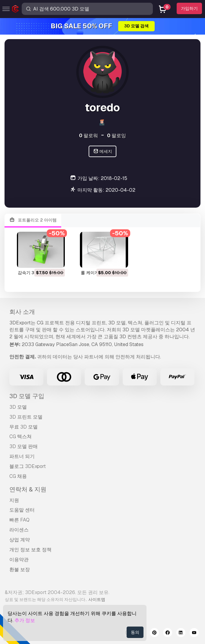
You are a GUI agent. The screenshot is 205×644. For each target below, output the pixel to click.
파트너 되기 (22, 456)
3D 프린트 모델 (26, 417)
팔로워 (88, 136)
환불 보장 (20, 570)
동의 (135, 632)
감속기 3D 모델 (32, 273)
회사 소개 (22, 312)
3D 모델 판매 (24, 446)
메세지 (103, 152)
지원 (14, 500)
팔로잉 (117, 136)
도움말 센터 (22, 510)
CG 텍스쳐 (20, 437)
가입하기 (189, 8)
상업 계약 (20, 540)
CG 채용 (18, 476)
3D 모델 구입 (27, 396)
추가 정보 (25, 620)
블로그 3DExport (28, 466)
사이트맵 (97, 599)
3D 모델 (18, 407)
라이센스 (19, 530)
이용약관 (19, 560)
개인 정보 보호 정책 (30, 550)
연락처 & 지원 (28, 489)
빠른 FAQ (19, 520)
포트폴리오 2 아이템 (33, 220)
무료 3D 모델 (24, 427)
